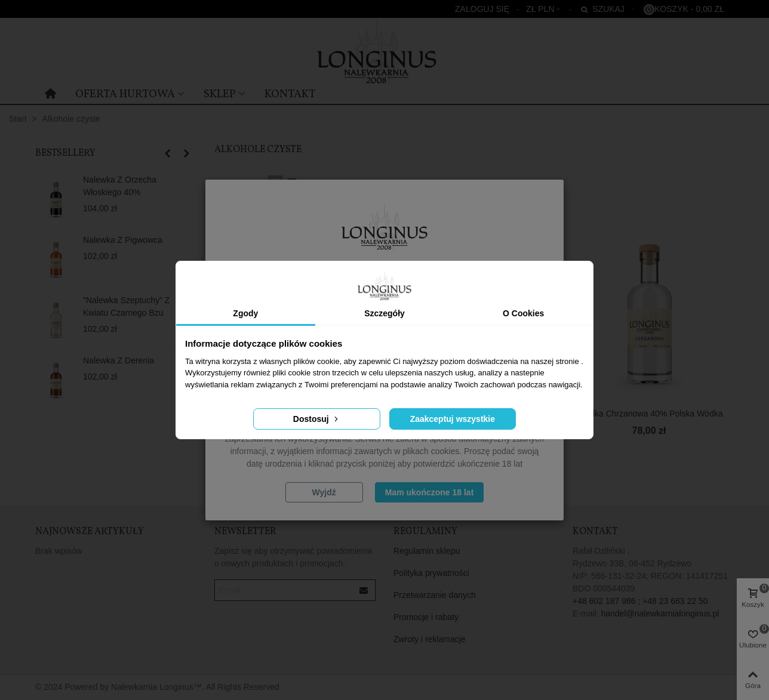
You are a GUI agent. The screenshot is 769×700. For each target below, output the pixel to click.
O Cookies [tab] (523, 313)
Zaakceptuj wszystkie (453, 419)
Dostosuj (317, 419)
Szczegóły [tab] (384, 313)
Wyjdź (324, 492)
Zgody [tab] (245, 313)
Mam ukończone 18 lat (430, 492)
